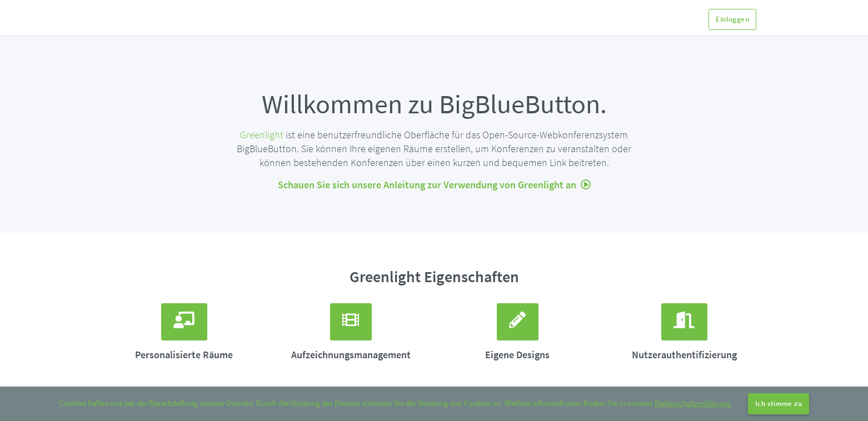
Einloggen (732, 19)
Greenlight (262, 135)
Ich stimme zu (779, 404)
